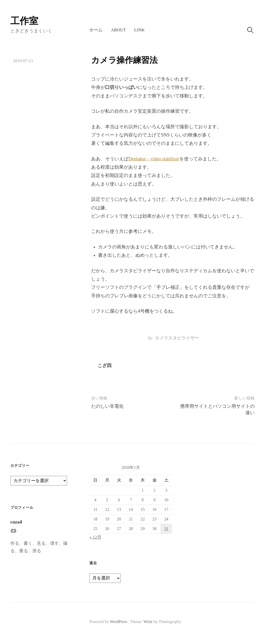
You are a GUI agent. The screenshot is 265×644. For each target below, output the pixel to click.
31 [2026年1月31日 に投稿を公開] (166, 529)
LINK (139, 30)
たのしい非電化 (107, 406)
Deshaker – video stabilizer (154, 159)
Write (148, 622)
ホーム (96, 30)
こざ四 (105, 366)
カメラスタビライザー (177, 338)
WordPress (119, 622)
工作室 (24, 21)
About (118, 30)
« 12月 (95, 537)
